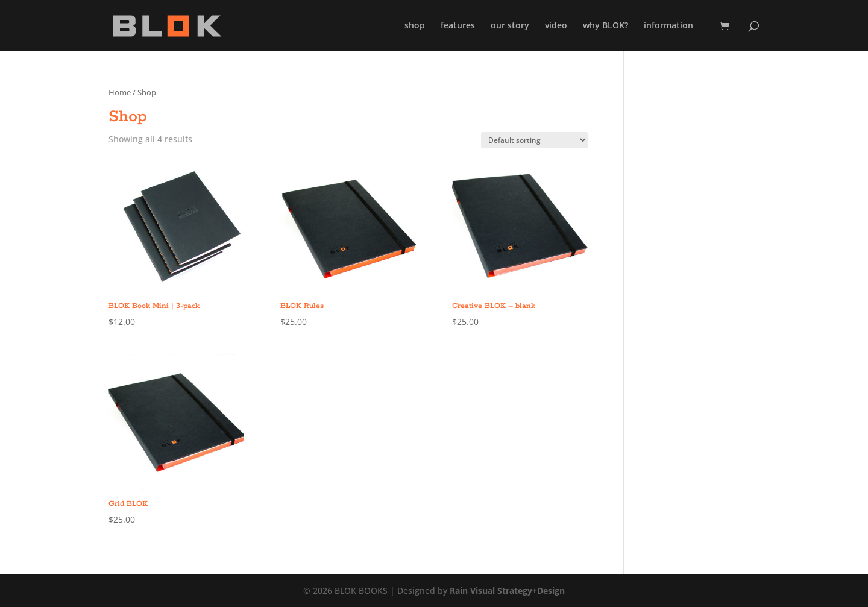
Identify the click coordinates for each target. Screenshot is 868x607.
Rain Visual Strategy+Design (507, 590)
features (458, 26)
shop (415, 26)
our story (510, 26)
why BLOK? (605, 26)
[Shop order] (534, 140)
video (556, 26)
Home (120, 92)
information (668, 26)
